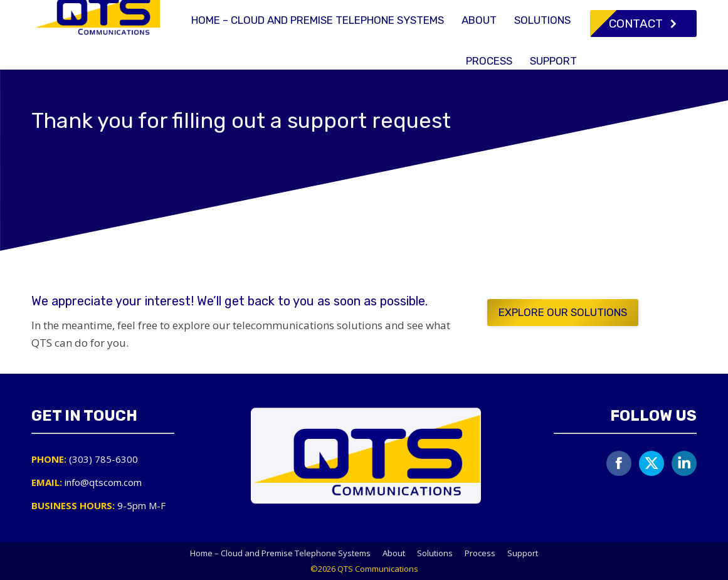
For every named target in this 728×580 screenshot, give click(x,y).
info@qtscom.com (583, 12)
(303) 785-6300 (482, 12)
